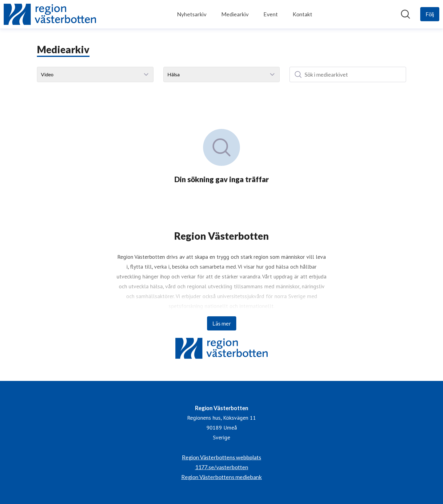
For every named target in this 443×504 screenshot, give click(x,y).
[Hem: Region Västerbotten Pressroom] (50, 14)
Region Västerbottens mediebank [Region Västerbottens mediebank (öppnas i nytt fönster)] (221, 477)
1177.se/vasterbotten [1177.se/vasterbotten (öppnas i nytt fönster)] (222, 467)
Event (271, 14)
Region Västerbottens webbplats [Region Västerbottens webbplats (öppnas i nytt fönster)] (221, 457)
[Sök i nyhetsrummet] (405, 14)
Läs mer (222, 323)
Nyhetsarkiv (192, 14)
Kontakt (302, 14)
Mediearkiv (235, 14)
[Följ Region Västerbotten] (430, 14)
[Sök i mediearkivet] (348, 74)
